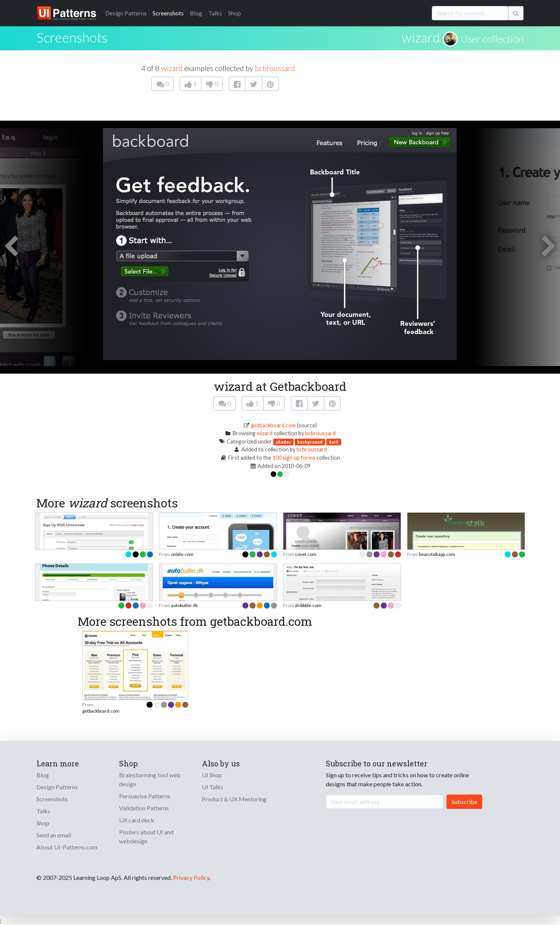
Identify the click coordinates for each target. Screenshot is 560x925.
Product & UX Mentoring (234, 799)
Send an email (54, 835)
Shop (235, 13)
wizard (421, 37)
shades (283, 442)
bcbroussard (275, 68)
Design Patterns (57, 787)
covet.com (306, 554)
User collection (492, 39)
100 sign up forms (294, 458)
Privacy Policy (191, 877)
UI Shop (212, 775)
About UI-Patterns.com (67, 847)
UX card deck (137, 820)
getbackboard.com (273, 425)
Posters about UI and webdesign (146, 836)
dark (334, 442)
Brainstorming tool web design (150, 779)
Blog (196, 13)
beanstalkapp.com (437, 554)
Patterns (126, 13)
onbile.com (182, 554)
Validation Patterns (144, 808)
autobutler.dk (184, 605)
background (310, 442)
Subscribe (464, 802)
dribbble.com (308, 605)
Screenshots (168, 13)
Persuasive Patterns (145, 796)
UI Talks (213, 787)
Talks (215, 13)
